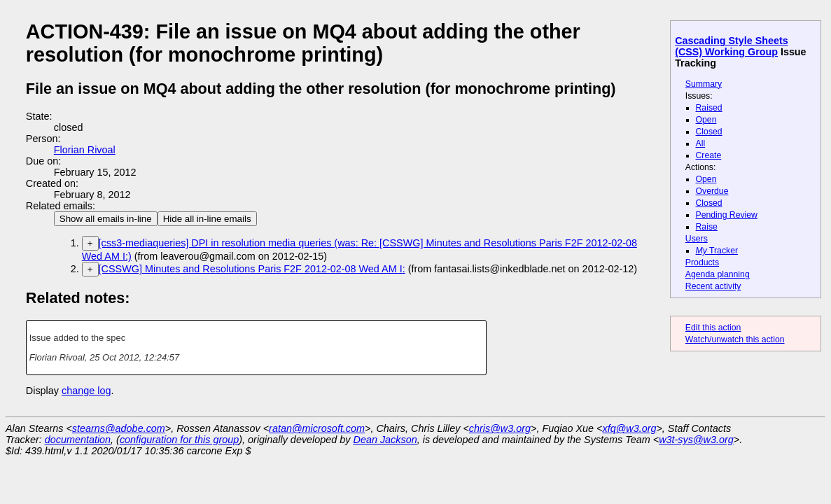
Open (706, 120)
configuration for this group (179, 440)
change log (86, 391)
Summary (704, 84)
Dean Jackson (385, 440)
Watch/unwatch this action (735, 339)
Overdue (712, 191)
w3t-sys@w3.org (696, 440)
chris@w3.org (500, 428)
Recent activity (713, 286)
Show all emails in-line (106, 219)
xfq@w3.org (629, 428)
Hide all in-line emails (207, 219)
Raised (709, 108)
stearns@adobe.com (119, 428)
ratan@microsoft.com (317, 428)
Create (709, 155)
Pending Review (727, 215)
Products (702, 262)
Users (697, 239)
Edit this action (713, 328)
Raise (707, 227)
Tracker (717, 251)
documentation (78, 440)
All (701, 143)
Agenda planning (718, 274)
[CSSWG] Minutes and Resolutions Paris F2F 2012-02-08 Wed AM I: (252, 269)
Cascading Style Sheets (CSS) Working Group (731, 46)
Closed (709, 132)
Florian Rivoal (85, 150)
